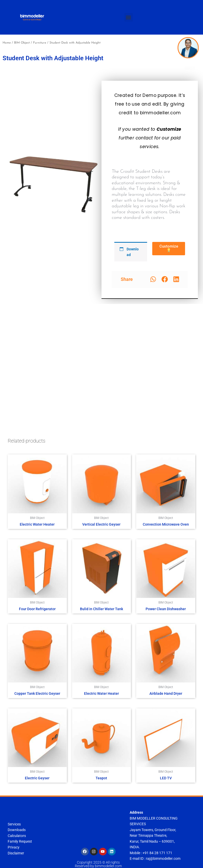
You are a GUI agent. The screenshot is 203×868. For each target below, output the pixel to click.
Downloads (17, 830)
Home (7, 43)
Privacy (14, 847)
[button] (129, 17)
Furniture (40, 43)
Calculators (17, 836)
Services (14, 824)
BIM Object (22, 43)
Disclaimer (16, 853)
